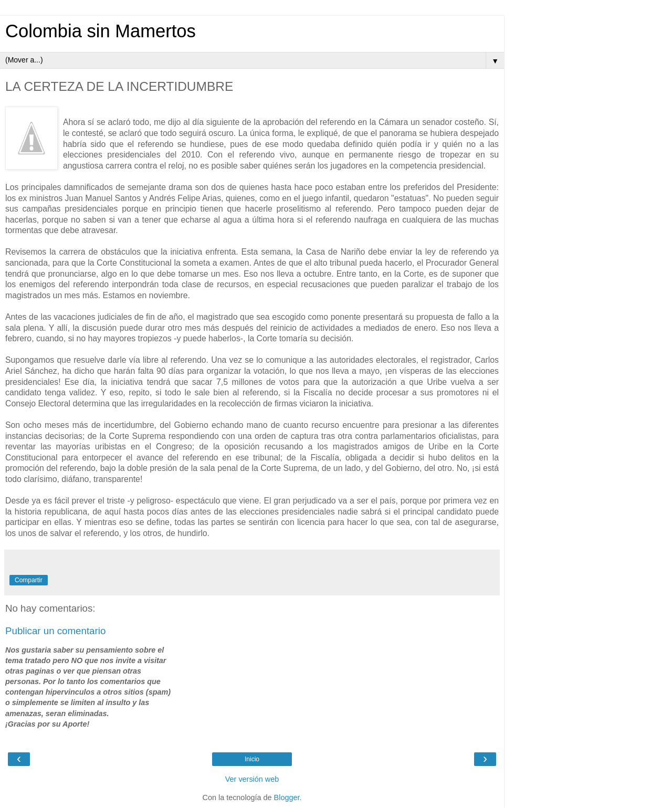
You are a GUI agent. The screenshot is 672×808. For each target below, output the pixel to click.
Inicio (252, 759)
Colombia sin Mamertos (101, 31)
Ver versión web (252, 779)
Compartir (29, 580)
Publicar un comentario (55, 631)
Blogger (287, 797)
